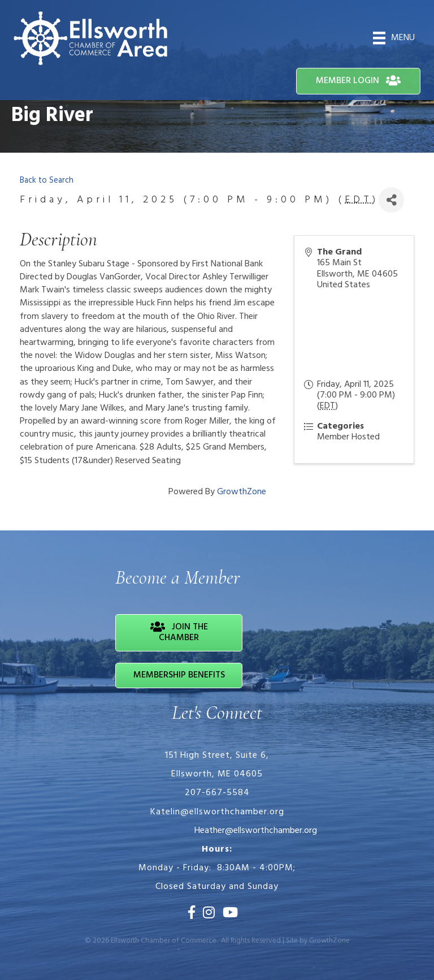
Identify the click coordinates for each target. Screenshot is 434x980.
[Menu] (394, 38)
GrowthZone (242, 492)
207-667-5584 (217, 793)
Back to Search (47, 181)
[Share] (391, 200)
